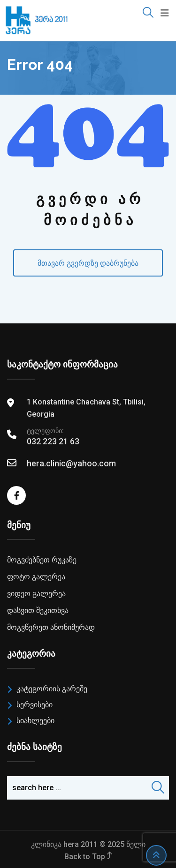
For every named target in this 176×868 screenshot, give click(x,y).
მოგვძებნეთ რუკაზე (42, 560)
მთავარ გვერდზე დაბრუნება (88, 263)
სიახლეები (35, 721)
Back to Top (88, 857)
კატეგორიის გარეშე (52, 689)
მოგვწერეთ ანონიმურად (51, 627)
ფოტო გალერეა (36, 577)
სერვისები (34, 705)
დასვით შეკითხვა (38, 610)
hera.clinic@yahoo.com (71, 463)
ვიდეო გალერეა (36, 594)
